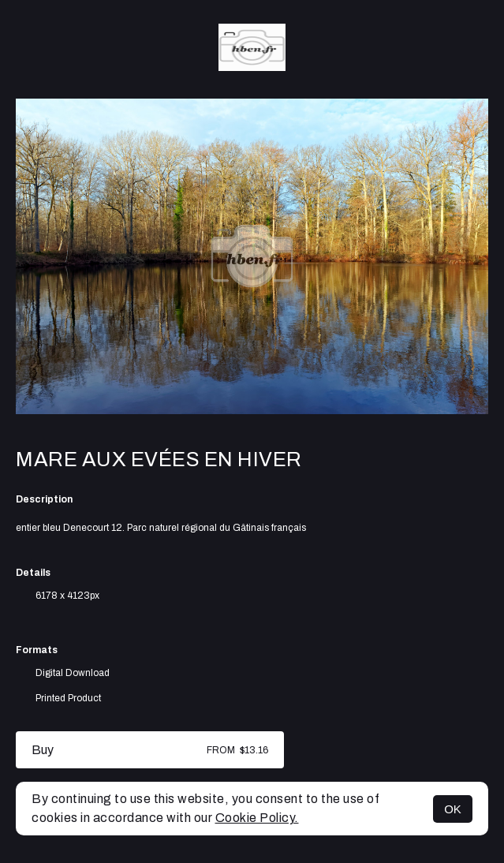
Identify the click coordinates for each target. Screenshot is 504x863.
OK (453, 809)
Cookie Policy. (257, 818)
